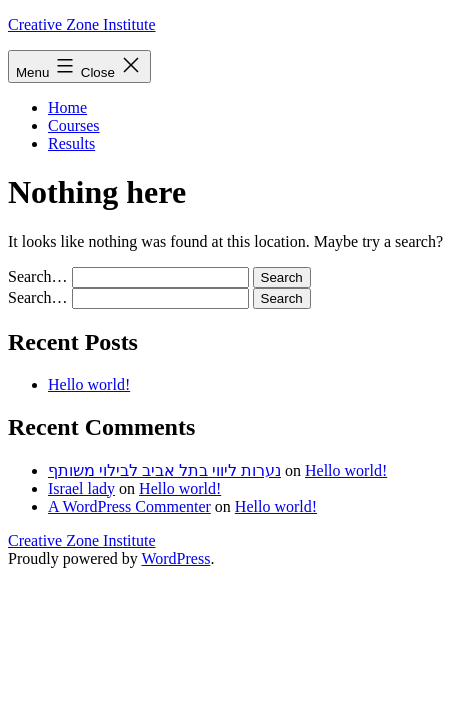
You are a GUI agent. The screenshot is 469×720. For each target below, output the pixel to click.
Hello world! (89, 384)
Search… (38, 276)
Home (67, 107)
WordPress (175, 558)
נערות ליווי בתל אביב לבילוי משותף (164, 470)
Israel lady (81, 488)
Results (71, 143)
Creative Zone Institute (82, 24)
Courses (74, 125)
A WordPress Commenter (129, 506)
